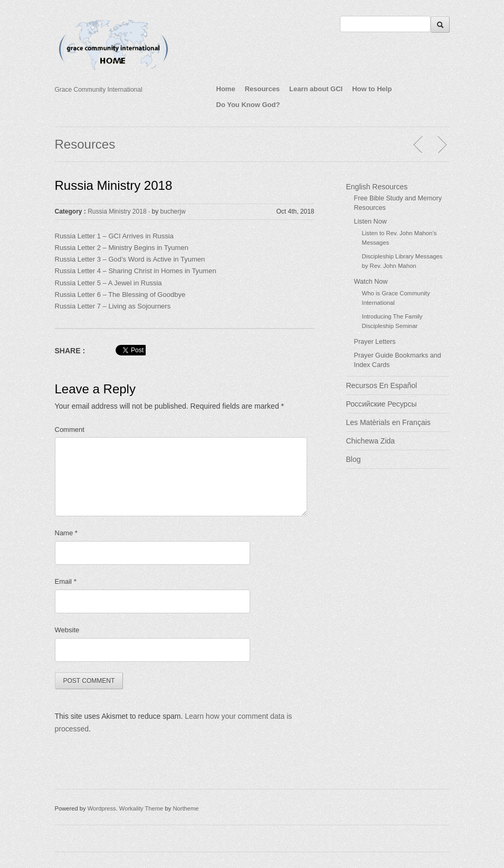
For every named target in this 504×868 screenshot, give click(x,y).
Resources (262, 89)
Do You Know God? (248, 105)
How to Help (372, 89)
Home (226, 89)
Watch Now (371, 282)
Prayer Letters (375, 342)
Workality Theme (141, 808)
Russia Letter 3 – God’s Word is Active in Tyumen (130, 259)
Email (66, 581)
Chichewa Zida (371, 441)
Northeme (186, 808)
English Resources (377, 187)
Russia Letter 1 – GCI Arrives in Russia (114, 236)
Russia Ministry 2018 (114, 185)
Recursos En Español (382, 385)
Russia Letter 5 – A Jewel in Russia (108, 283)
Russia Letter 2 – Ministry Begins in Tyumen (122, 248)
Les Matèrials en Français (388, 422)
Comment (70, 430)
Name (66, 533)
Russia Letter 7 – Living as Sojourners (113, 306)
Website (67, 630)
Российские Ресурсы (382, 404)
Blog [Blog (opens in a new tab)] (354, 459)
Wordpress (102, 808)
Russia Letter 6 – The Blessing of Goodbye (121, 295)
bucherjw (173, 211)
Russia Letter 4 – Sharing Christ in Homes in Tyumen (136, 271)
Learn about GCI (316, 89)
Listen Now (370, 221)
